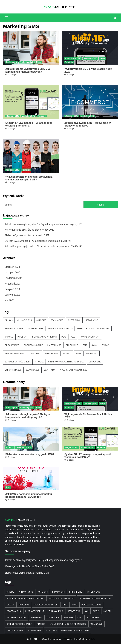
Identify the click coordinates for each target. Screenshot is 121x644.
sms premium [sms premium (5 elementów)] (51, 353)
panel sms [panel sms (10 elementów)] (23, 337)
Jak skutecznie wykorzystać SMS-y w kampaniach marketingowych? (28, 70)
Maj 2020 (9, 300)
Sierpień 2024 (12, 267)
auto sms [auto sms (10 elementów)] (41, 320)
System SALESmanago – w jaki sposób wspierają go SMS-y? (29, 124)
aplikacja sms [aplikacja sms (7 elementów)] (24, 320)
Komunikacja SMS (73, 58)
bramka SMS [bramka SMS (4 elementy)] (57, 320)
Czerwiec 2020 (12, 295)
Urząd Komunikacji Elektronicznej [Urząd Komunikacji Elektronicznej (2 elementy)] (66, 362)
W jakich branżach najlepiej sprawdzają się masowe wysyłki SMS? (29, 178)
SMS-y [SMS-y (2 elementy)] (94, 345)
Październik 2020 (14, 278)
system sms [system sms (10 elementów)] (92, 353)
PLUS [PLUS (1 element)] (73, 337)
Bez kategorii (11, 62)
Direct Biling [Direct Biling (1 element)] (74, 320)
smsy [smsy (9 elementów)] (78, 353)
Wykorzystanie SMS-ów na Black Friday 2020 (29, 230)
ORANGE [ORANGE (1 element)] (9, 337)
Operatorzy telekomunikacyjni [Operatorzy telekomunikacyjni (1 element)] (93, 328)
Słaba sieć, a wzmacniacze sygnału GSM (27, 235)
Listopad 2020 (12, 272)
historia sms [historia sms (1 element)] (92, 320)
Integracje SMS (12, 116)
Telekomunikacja (24, 447)
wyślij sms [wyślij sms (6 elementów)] (50, 370)
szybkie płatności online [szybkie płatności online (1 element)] (18, 362)
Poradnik (69, 62)
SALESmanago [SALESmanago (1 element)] (54, 345)
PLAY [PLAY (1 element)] (64, 337)
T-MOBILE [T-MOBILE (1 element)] (39, 362)
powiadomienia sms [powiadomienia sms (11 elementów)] (90, 337)
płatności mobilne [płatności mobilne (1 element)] (33, 345)
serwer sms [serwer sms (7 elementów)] (72, 345)
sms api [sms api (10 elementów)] (106, 345)
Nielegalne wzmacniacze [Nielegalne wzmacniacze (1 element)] (60, 328)
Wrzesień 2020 (12, 284)
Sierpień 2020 (12, 289)
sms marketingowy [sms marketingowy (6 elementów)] (15, 353)
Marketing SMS (27, 62)
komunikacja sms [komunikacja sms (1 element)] (14, 328)
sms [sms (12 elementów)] (85, 345)
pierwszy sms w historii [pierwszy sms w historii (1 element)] (45, 337)
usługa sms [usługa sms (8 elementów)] (95, 362)
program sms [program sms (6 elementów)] (12, 345)
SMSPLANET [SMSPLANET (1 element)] (35, 353)
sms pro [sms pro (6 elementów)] (67, 353)
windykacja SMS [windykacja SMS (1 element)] (13, 370)
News (39, 62)
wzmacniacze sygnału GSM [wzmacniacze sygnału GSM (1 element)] (73, 370)
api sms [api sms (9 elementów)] (9, 320)
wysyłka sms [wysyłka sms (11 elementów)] (33, 370)
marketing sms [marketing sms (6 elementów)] (35, 328)
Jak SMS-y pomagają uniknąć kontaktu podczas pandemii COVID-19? (43, 246)
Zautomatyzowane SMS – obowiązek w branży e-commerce (88, 124)
